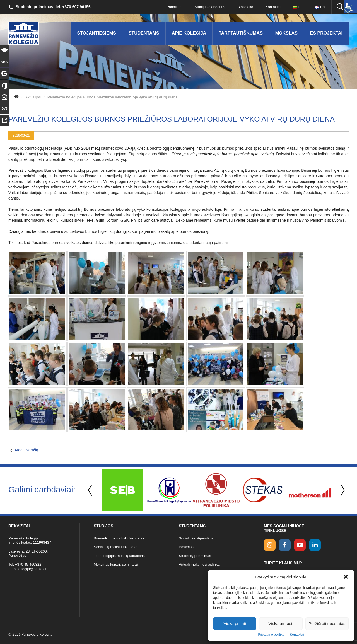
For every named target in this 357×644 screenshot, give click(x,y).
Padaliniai (174, 7)
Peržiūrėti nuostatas (327, 624)
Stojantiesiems (96, 33)
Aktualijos (33, 97)
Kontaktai (297, 635)
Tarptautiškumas (241, 33)
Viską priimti (235, 624)
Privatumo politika (271, 635)
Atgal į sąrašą (26, 450)
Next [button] (342, 490)
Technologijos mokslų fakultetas (119, 556)
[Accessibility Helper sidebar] (350, 7)
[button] (346, 577)
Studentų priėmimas (195, 556)
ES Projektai (326, 33)
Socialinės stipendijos (196, 538)
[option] (122, 490)
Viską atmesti (281, 624)
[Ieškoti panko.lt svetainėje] (340, 7)
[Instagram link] (270, 545)
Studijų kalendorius (210, 7)
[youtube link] (300, 545)
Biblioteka (245, 7)
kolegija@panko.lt (32, 569)
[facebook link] (285, 545)
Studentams (144, 33)
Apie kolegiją (189, 33)
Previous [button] (91, 490)
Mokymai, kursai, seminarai (116, 564)
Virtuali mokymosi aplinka (199, 564)
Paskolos (186, 547)
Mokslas (286, 33)
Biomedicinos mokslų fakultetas (119, 538)
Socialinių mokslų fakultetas (116, 547)
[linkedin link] (315, 545)
